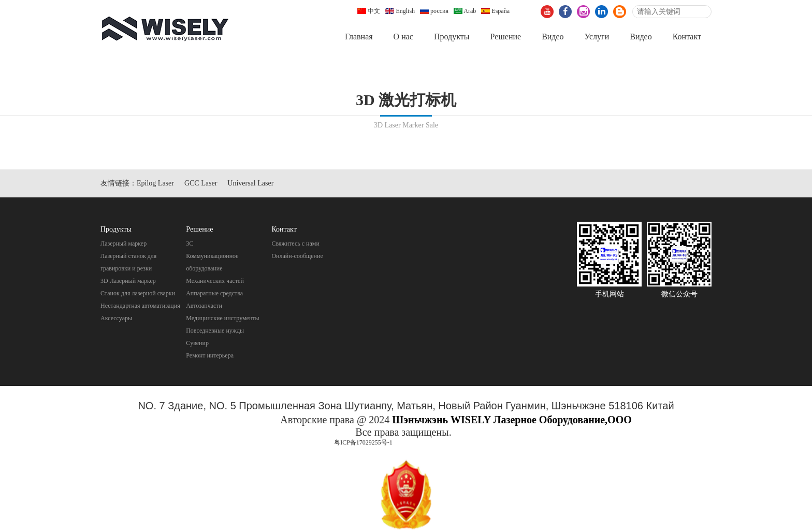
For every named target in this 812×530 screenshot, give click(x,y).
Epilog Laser (155, 183)
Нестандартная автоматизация (140, 306)
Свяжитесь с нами (295, 243)
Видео (553, 37)
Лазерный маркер (124, 243)
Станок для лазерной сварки (138, 293)
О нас (403, 37)
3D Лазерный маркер (128, 281)
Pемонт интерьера (210, 355)
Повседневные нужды (215, 331)
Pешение (505, 37)
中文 (369, 11)
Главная (359, 37)
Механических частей (215, 281)
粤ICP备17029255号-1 (363, 442)
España (495, 11)
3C (190, 243)
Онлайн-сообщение (297, 256)
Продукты (452, 37)
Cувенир (197, 343)
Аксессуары (116, 318)
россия (434, 11)
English (400, 11)
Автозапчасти (204, 306)
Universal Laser (250, 183)
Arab (465, 11)
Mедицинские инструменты (222, 318)
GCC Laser (201, 183)
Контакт (687, 37)
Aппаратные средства (214, 293)
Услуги (597, 37)
